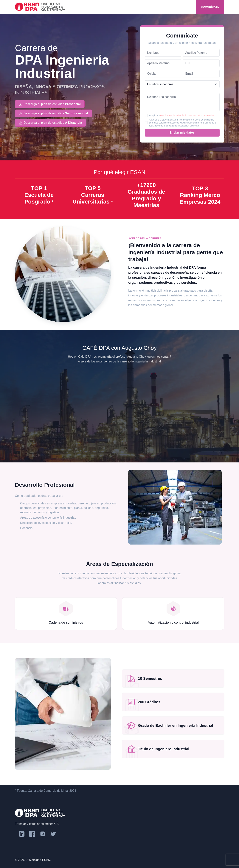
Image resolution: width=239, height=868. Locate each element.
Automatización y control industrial (173, 623)
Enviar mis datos (182, 133)
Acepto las (182, 115)
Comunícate (210, 7)
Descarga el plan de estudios (50, 104)
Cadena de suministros (66, 623)
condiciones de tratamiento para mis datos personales (187, 115)
